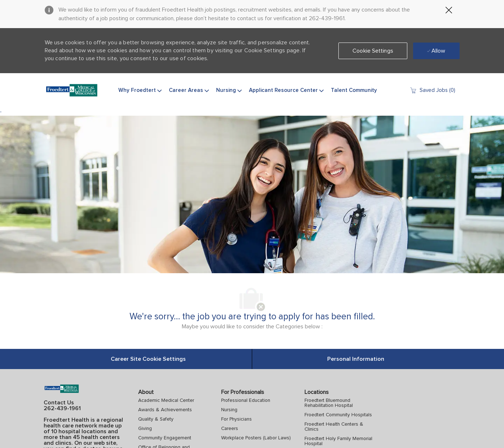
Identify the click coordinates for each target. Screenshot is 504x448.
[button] (373, 51)
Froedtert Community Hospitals (338, 415)
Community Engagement (165, 438)
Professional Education (246, 400)
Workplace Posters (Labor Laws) (256, 438)
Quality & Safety (156, 419)
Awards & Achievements (165, 410)
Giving (145, 429)
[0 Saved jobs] (432, 90)
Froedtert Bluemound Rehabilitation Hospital (329, 403)
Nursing (229, 410)
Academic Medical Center (166, 400)
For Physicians (236, 419)
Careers (230, 429)
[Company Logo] (72, 90)
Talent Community (354, 90)
